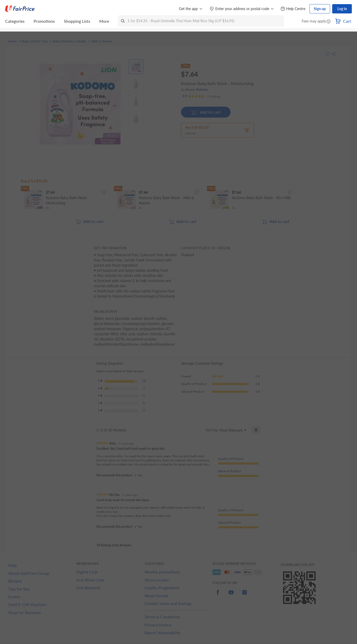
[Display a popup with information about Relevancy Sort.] (199, 430)
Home (12, 41)
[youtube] (231, 595)
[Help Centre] (293, 9)
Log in (342, 9)
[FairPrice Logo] (20, 9)
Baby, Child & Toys (35, 41)
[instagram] (245, 595)
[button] (329, 22)
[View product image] (136, 67)
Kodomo (202, 90)
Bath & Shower (102, 41)
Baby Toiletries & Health (70, 41)
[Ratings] (202, 96)
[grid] (182, 208)
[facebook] (218, 595)
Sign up (320, 9)
